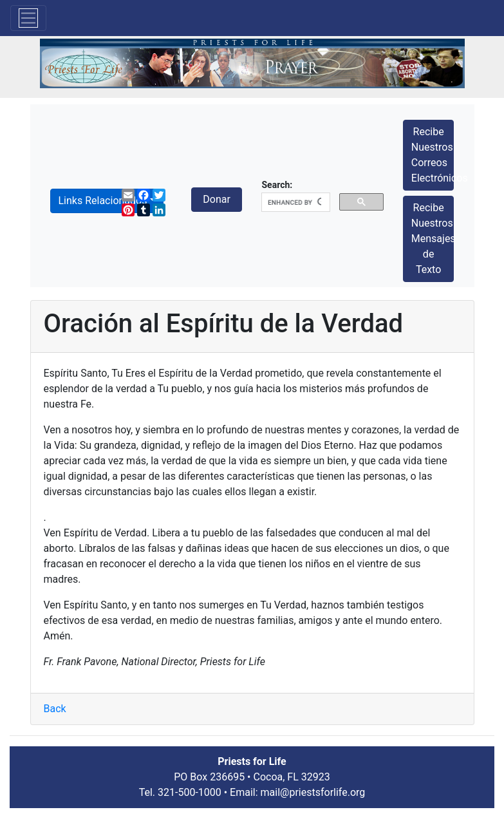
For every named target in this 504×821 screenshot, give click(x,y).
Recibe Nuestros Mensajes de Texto (433, 239)
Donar (217, 199)
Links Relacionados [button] (103, 201)
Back (55, 709)
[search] (294, 203)
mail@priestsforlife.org (313, 792)
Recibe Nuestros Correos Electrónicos (433, 155)
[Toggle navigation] (28, 18)
